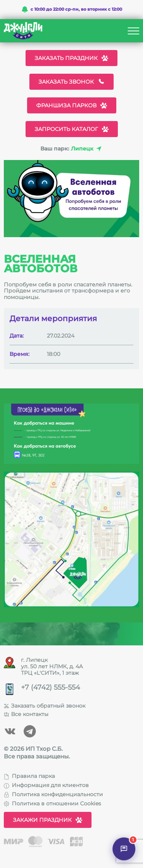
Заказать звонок (71, 82)
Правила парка (29, 776)
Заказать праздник (71, 58)
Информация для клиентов (46, 785)
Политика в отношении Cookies (52, 803)
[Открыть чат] (124, 849)
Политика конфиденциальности (53, 794)
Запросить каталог (72, 129)
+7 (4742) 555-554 (51, 688)
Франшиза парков (72, 105)
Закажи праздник (48, 820)
